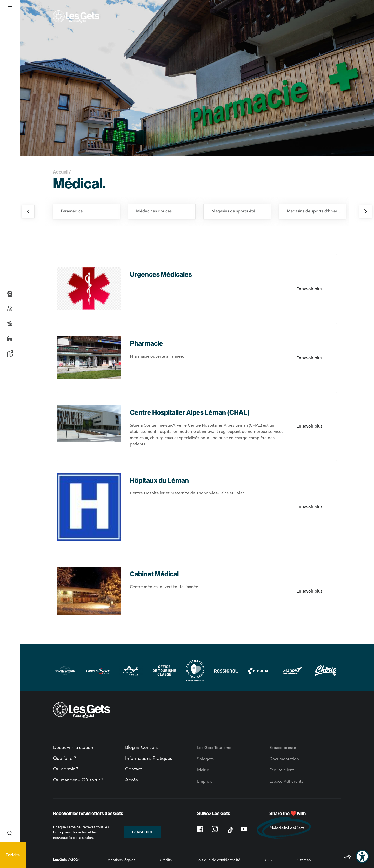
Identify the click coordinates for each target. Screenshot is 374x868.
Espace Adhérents (286, 781)
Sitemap (304, 860)
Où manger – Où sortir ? (78, 780)
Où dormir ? (66, 769)
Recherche (10, 833)
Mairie (203, 770)
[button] (10, 6)
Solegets (205, 759)
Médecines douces (154, 211)
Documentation (284, 759)
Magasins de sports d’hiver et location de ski (316, 211)
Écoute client (282, 770)
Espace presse (283, 748)
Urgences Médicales (161, 275)
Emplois (205, 781)
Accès (132, 780)
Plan (10, 354)
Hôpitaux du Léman (159, 481)
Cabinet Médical (154, 574)
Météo (10, 309)
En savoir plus (309, 289)
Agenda (10, 339)
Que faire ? (65, 758)
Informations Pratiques (149, 758)
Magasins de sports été (233, 211)
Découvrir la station (73, 747)
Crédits (166, 860)
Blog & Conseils (142, 747)
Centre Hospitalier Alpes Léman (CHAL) (190, 413)
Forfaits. (13, 855)
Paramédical (72, 211)
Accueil (61, 172)
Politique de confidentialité (218, 860)
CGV (269, 860)
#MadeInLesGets (287, 828)
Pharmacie (146, 344)
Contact (133, 769)
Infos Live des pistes (10, 324)
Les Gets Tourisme (214, 748)
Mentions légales (121, 860)
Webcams (10, 294)
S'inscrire (143, 832)
